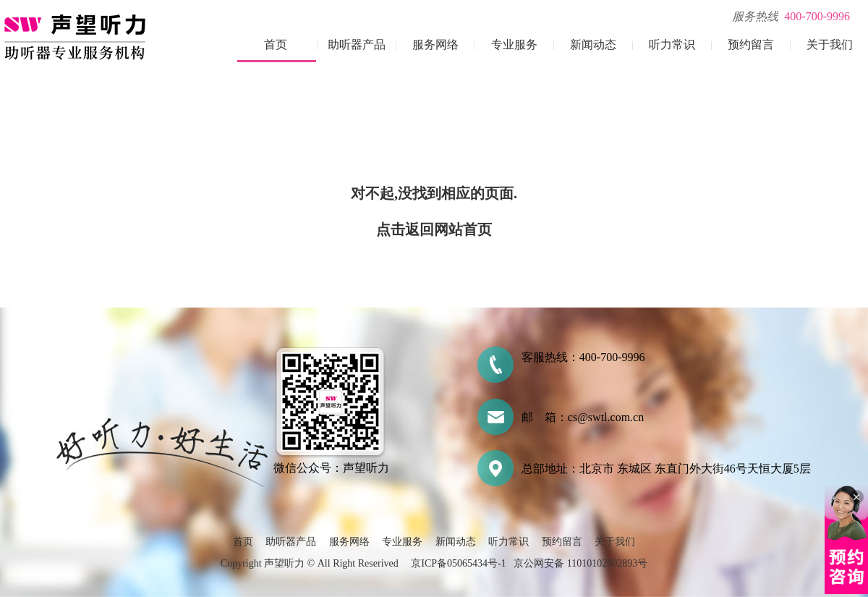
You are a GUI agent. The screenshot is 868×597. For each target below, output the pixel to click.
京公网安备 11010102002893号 (580, 563)
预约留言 (751, 45)
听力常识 (672, 45)
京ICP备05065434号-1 (458, 563)
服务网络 (435, 45)
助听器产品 (357, 45)
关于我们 (830, 45)
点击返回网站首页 (434, 229)
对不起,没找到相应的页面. (434, 193)
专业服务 (514, 45)
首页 (276, 45)
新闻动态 (593, 45)
